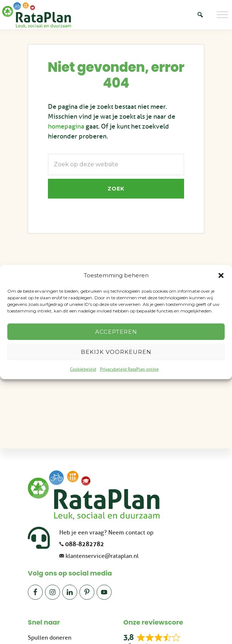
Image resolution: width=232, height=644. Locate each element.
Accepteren (116, 332)
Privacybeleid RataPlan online (129, 369)
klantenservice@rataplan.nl (102, 556)
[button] (221, 275)
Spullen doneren (50, 638)
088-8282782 (85, 544)
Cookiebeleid (83, 369)
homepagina (66, 126)
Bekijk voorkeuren (116, 352)
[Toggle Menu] (222, 14)
